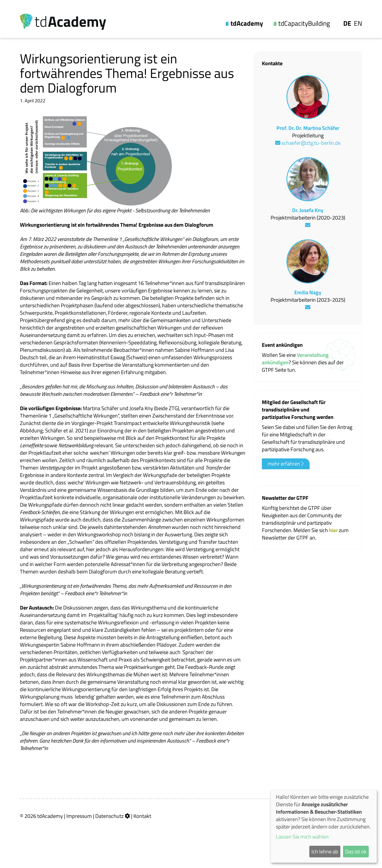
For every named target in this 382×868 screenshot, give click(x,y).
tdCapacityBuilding (304, 23)
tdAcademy (247, 23)
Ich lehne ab (325, 851)
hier (334, 530)
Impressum (79, 816)
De (347, 23)
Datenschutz (109, 816)
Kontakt (142, 816)
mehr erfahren (286, 464)
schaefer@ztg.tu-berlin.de (308, 143)
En (358, 23)
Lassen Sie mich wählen (302, 837)
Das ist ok (356, 851)
